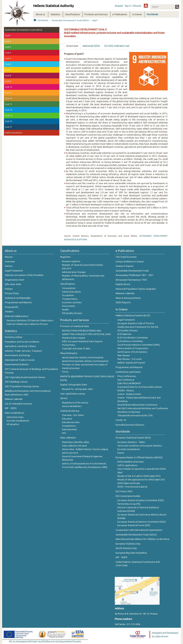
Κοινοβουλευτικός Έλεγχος (130, 425)
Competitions (69, 426)
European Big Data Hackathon (131, 553)
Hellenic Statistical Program (131, 363)
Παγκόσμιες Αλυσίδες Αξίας (76, 442)
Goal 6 (8, 64)
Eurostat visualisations (18, 421)
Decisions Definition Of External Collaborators (30, 320)
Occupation (68, 295)
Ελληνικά (137, 6)
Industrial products (71, 292)
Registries (65, 257)
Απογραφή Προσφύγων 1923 (131, 280)
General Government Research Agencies (82, 456)
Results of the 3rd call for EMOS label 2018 (139, 476)
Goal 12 (8, 98)
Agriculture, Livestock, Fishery (20, 346)
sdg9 (94, 20)
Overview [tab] (72, 46)
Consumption (69, 288)
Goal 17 (8, 127)
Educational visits (71, 422)
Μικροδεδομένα (69, 353)
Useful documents (14, 133)
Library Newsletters (72, 406)
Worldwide (43, 20)
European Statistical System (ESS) (133, 438)
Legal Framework (14, 271)
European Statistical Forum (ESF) (134, 525)
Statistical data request (74, 338)
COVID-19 (121, 420)
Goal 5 (8, 58)
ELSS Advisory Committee (130, 341)
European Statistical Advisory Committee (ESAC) (142, 522)
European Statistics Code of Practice (136, 323)
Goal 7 (8, 70)
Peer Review (124, 355)
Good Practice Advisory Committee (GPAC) (139, 345)
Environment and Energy (18, 355)
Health (65, 310)
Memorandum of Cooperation (133, 348)
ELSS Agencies (124, 334)
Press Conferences (127, 376)
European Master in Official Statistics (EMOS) (139, 457)
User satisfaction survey (73, 394)
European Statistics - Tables (131, 442)
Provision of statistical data (75, 326)
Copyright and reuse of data (76, 349)
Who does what (13, 284)
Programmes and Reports (18, 302)
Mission (9, 257)
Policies (9, 289)
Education (67, 419)
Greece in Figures (125, 266)
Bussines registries (71, 261)
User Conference (126, 380)
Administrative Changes (74, 272)
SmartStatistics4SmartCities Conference (137, 405)
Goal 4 (8, 53)
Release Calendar (14, 399)
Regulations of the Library (75, 403)
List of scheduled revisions (18, 404)
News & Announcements (128, 298)
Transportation (70, 299)
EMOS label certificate (129, 483)
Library (64, 398)
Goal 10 (8, 87)
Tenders (9, 311)
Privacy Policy (12, 293)
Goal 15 (8, 116)
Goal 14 (8, 110)
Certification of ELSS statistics (132, 352)
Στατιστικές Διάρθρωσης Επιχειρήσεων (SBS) (85, 467)
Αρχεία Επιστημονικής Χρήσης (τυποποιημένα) (85, 361)
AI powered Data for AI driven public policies (140, 387)
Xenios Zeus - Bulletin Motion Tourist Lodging (85, 449)
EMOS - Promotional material (132, 487)
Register (119, 6)
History (9, 266)
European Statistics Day (128, 544)
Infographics (13, 424)
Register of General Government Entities (82, 265)
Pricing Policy (69, 345)
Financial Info (12, 307)
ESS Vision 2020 (124, 491)
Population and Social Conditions (22, 342)
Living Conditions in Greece (130, 261)
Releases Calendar (125, 293)
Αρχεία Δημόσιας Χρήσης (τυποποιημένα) (83, 357)
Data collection (68, 438)
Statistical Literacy (70, 411)
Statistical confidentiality (18, 298)
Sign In (128, 6)
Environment (69, 306)
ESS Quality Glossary (72, 313)
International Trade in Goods (20, 360)
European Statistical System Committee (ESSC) (141, 500)
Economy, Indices (14, 337)
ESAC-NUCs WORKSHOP (129, 383)
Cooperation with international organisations (139, 530)
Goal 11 (8, 93)
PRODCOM (68, 460)
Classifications (68, 284)
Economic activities (72, 302)
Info (64, 433)
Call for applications (127, 465)
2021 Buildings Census (16, 382)
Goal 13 (8, 104)
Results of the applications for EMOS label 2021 (141, 480)
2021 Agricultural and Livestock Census (25, 377)
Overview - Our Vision (73, 415)
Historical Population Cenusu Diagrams (136, 289)
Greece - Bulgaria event (129, 394)
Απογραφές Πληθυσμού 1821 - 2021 (134, 275)
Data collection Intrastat (74, 446)
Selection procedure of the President (24, 275)
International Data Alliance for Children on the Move (143, 539)
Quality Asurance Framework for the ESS (138, 327)
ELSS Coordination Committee (133, 338)
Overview (10, 261)
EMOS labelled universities (131, 462)
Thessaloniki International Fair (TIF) (135, 415)
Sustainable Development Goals (132, 271)
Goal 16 (8, 121)
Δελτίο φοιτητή (70, 453)
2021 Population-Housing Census (22, 386)
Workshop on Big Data (129, 412)
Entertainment (69, 429)
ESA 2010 (67, 269)
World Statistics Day (126, 548)
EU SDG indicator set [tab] (117, 46)
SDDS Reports (123, 302)
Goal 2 (8, 41)
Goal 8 (8, 76)
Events (121, 453)
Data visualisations (15, 413)
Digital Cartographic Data (74, 385)
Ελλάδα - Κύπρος (126, 390)
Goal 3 (8, 47)
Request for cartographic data (77, 389)
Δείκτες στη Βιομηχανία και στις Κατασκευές (84, 464)
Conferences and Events (128, 372)
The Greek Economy (126, 257)
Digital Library (123, 284)
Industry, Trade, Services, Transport (23, 351)
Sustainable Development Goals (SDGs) (70, 20)
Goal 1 (8, 36)
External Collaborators (17, 316)
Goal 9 (8, 81)
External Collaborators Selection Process (27, 324)
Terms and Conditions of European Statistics (140, 446)
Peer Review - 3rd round (129, 359)
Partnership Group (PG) (129, 504)
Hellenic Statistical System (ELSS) (133, 315)
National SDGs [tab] (91, 46)
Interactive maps (15, 417)
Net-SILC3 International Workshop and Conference (143, 408)
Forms (65, 372)
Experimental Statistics (17, 364)
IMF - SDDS (11, 408)
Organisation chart (15, 280)
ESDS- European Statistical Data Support (82, 341)
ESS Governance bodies (128, 496)
